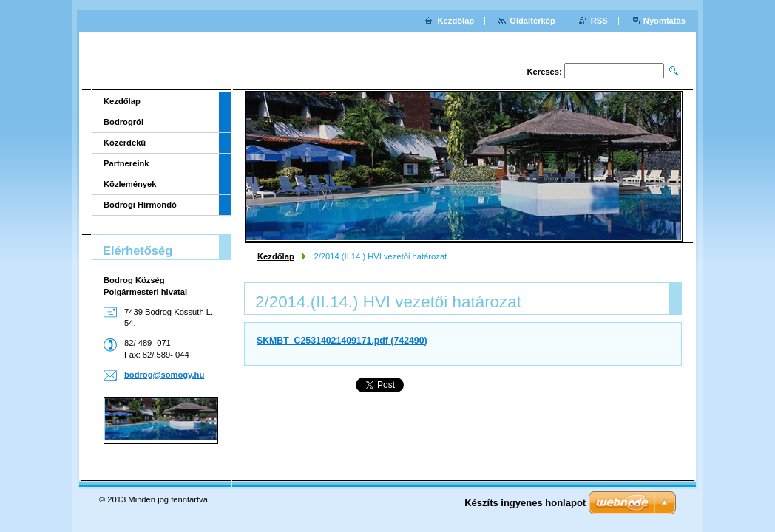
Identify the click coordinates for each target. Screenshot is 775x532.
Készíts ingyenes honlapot (525, 503)
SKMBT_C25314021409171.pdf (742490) (342, 341)
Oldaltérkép (532, 21)
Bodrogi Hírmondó (140, 205)
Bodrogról (123, 122)
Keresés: (545, 72)
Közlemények (130, 184)
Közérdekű (125, 143)
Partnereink (126, 163)
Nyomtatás (664, 21)
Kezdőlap (276, 256)
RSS (599, 21)
